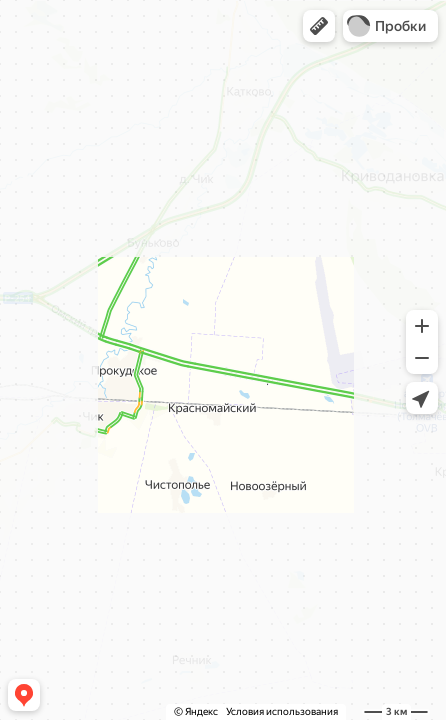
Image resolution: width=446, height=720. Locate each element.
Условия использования (282, 711)
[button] (319, 26)
